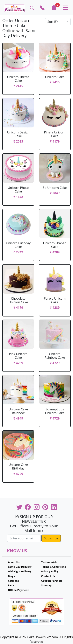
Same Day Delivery (20, 567)
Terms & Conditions (54, 567)
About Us (14, 562)
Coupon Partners (52, 581)
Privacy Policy (50, 571)
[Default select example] (58, 22)
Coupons (13, 581)
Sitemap (46, 585)
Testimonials (49, 562)
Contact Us (48, 576)
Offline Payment (18, 590)
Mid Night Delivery (20, 571)
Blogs (11, 576)
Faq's (11, 585)
